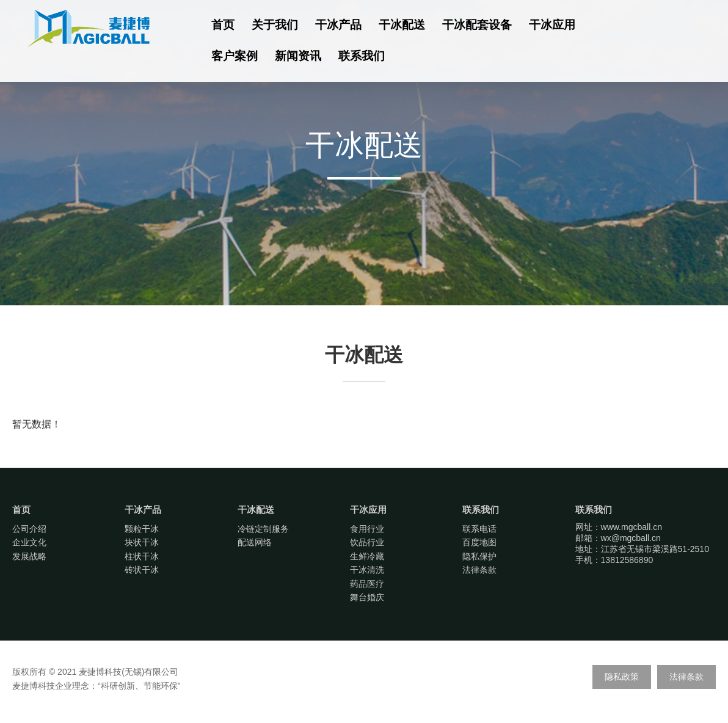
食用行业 (367, 529)
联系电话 (479, 529)
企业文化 (29, 542)
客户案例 (235, 56)
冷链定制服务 (263, 529)
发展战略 (29, 556)
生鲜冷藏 (367, 556)
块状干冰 (142, 542)
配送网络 (255, 542)
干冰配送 (402, 25)
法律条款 (479, 570)
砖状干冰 (142, 570)
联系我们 (362, 56)
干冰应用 (552, 25)
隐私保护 (479, 556)
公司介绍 (29, 529)
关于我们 (275, 25)
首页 (223, 25)
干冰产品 (338, 25)
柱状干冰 (142, 556)
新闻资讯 (298, 56)
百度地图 (479, 542)
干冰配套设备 (477, 25)
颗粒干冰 (142, 529)
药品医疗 (367, 584)
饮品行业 (367, 542)
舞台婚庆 (367, 597)
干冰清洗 (367, 570)
